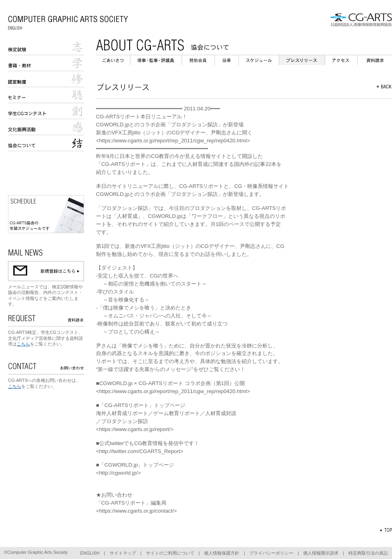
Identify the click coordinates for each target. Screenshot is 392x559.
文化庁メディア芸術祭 (46, 127)
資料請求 (375, 60)
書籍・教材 (46, 63)
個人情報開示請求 (321, 553)
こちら (23, 344)
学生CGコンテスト (46, 111)
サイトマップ (123, 553)
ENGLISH (90, 553)
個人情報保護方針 (222, 553)
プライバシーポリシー (271, 553)
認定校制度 (46, 79)
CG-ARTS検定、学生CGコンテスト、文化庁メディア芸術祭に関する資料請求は (45, 338)
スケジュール (259, 60)
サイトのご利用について (170, 553)
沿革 (227, 60)
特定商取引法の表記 (368, 553)
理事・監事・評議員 (156, 60)
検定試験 (46, 47)
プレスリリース (302, 60)
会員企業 (198, 60)
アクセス (341, 60)
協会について (46, 143)
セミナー (46, 95)
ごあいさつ (113, 60)
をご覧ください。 (48, 344)
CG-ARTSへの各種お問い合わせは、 (44, 380)
